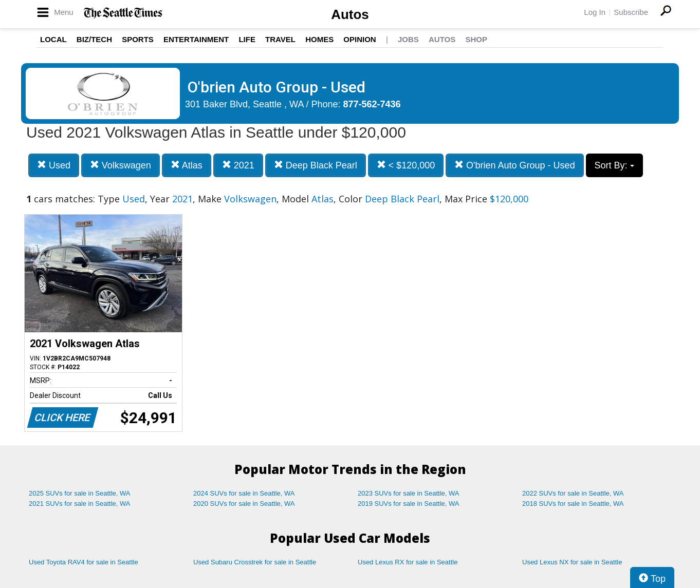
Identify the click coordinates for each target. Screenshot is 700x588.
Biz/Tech (94, 39)
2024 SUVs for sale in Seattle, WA (244, 493)
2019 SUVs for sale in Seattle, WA (409, 504)
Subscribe (631, 12)
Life (247, 39)
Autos (350, 14)
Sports (138, 39)
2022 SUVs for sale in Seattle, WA (573, 493)
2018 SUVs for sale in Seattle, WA (573, 504)
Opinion (360, 39)
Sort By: (614, 165)
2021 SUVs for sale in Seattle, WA (80, 504)
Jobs (408, 39)
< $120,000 (406, 165)
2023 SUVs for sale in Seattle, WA (409, 493)
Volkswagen (121, 165)
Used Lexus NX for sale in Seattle (572, 562)
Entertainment (196, 39)
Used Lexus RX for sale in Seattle (408, 562)
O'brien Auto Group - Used (515, 165)
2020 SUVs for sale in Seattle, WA (244, 504)
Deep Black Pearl (316, 165)
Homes (319, 39)
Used (54, 165)
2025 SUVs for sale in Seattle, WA (80, 493)
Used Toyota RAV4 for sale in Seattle (84, 562)
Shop (476, 39)
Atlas (187, 165)
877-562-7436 (372, 104)
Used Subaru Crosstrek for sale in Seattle (255, 562)
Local (53, 39)
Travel (280, 39)
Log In (595, 12)
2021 (238, 165)
